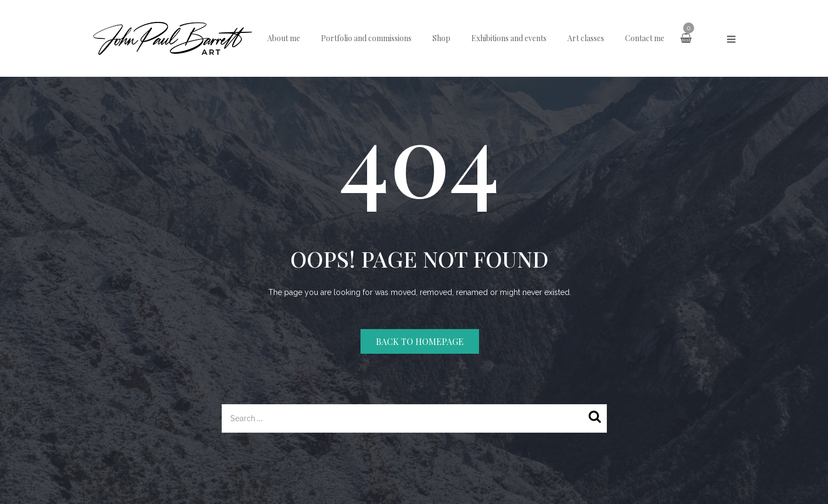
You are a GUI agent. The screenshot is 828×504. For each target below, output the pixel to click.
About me (284, 38)
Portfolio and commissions (366, 38)
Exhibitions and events (509, 38)
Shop (441, 38)
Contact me (645, 38)
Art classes (586, 38)
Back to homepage (420, 341)
